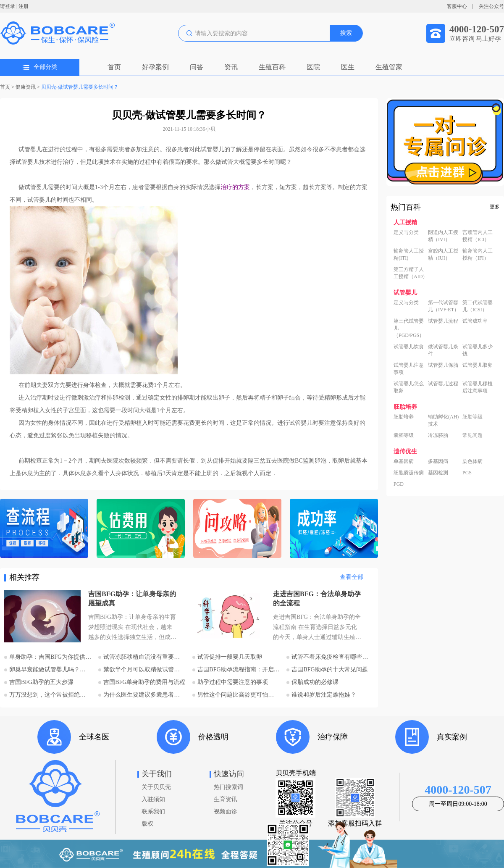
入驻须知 (153, 799)
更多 (495, 207)
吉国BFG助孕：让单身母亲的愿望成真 (132, 598)
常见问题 (472, 435)
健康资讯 (26, 87)
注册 (24, 6)
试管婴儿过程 (443, 384)
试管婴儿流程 (443, 321)
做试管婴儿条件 (443, 350)
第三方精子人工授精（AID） (411, 273)
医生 (348, 67)
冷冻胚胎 (438, 435)
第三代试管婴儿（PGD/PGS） (409, 328)
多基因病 (438, 461)
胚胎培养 (404, 417)
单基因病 (404, 461)
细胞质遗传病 (409, 473)
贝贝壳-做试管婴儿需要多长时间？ (80, 87)
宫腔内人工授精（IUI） (443, 254)
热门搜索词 (228, 787)
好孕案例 (155, 67)
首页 (114, 67)
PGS (467, 473)
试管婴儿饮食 (409, 347)
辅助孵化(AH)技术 (443, 420)
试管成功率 (475, 321)
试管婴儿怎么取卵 (409, 387)
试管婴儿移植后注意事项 (478, 387)
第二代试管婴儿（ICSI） (478, 306)
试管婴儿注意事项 (409, 369)
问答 (197, 67)
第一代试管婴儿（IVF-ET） (444, 306)
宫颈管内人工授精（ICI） (478, 236)
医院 (313, 67)
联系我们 (153, 811)
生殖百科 (272, 67)
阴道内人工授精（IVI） (443, 236)
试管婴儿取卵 (478, 365)
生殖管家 (389, 67)
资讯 (231, 67)
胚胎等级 (472, 417)
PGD (399, 484)
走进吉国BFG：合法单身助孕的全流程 (317, 598)
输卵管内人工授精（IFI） (478, 254)
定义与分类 (406, 232)
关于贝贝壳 (156, 787)
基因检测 (438, 473)
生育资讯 (226, 799)
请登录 (8, 6)
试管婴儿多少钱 (478, 350)
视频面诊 (226, 811)
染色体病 (472, 461)
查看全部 (352, 577)
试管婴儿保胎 (443, 365)
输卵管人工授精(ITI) (409, 254)
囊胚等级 (404, 435)
